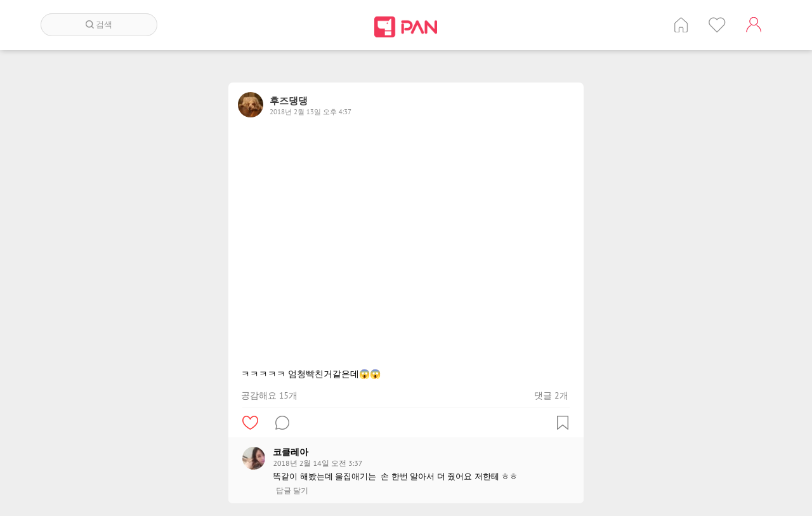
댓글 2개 (551, 395)
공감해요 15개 (269, 395)
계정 (754, 25)
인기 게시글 (717, 25)
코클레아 (291, 452)
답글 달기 (292, 491)
